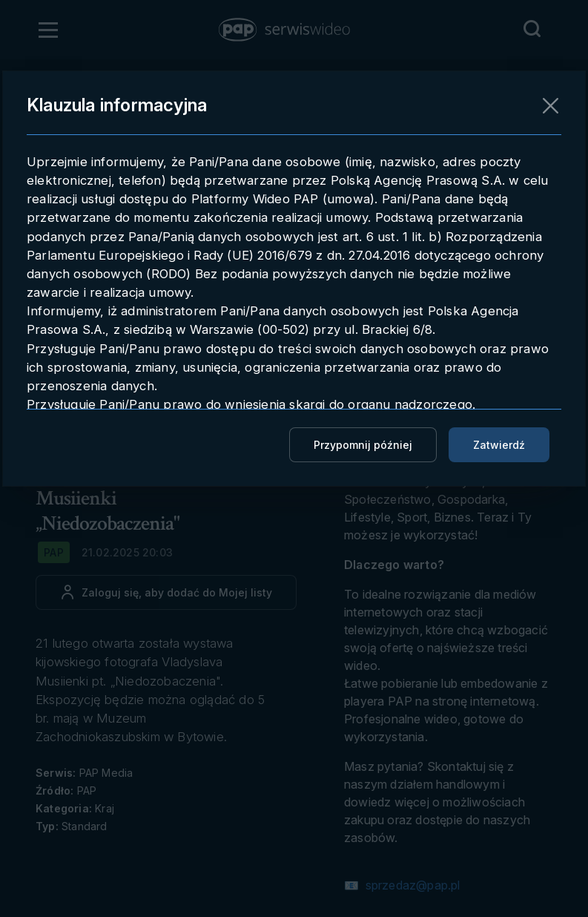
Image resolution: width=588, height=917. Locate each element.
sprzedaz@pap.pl (411, 885)
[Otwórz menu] (48, 30)
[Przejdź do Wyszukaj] (532, 29)
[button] (285, 30)
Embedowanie (398, 211)
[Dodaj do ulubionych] (166, 592)
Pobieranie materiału (423, 180)
